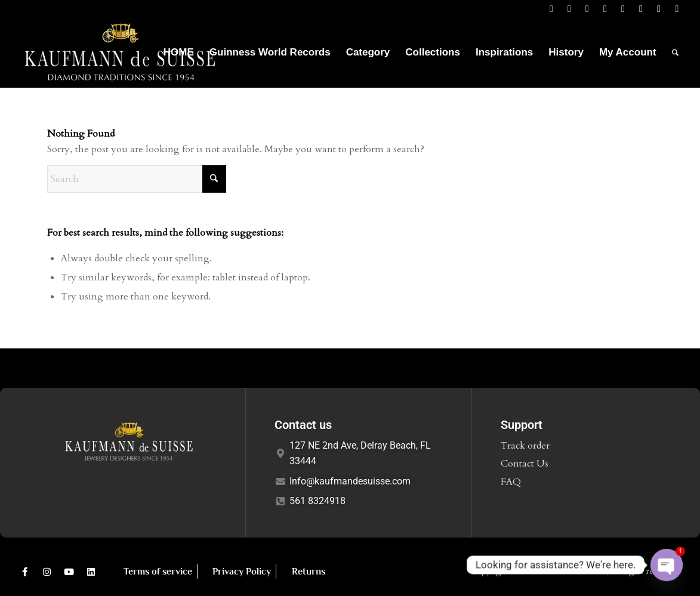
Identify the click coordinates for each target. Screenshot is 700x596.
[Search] (675, 53)
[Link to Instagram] (605, 9)
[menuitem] (179, 53)
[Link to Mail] (623, 9)
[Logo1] (120, 53)
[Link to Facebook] (552, 9)
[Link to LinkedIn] (588, 9)
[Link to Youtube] (659, 9)
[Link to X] (570, 9)
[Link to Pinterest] (641, 9)
